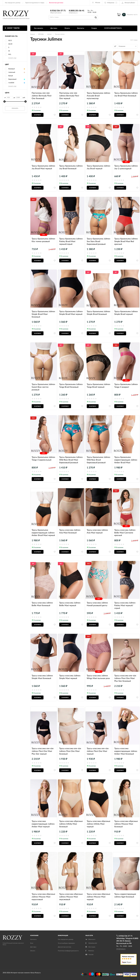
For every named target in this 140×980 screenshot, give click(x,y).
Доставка (54, 28)
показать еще (12, 58)
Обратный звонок (56, 13)
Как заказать (39, 28)
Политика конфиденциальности (68, 951)
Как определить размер (13, 3)
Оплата (67, 28)
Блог (32, 943)
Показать (15, 108)
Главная (33, 34)
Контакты (81, 28)
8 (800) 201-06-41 (77, 11)
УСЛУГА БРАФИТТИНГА (113, 28)
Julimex (49, 34)
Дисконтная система (64, 947)
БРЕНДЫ (41, 34)
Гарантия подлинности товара (35, 3)
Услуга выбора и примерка (66, 943)
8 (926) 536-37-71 (58, 11)
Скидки (94, 28)
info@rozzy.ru (73, 13)
